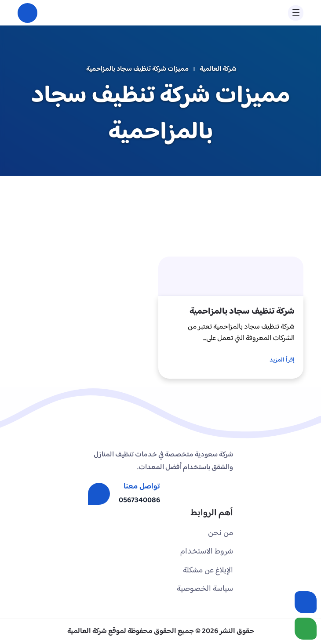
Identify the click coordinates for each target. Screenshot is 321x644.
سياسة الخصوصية (205, 589)
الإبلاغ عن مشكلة (208, 570)
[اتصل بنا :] (306, 602)
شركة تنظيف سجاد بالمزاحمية (242, 312)
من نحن (221, 533)
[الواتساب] (306, 629)
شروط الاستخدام (207, 552)
